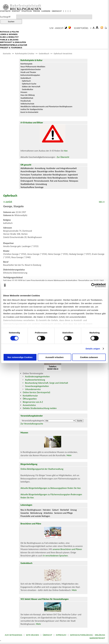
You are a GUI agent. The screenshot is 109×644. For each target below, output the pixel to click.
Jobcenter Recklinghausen (55, 175)
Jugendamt (73, 175)
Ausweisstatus (29, 405)
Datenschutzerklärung (81, 635)
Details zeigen (93, 349)
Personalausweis (42, 181)
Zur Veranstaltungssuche (32, 424)
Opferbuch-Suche (29, 84)
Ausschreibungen (28, 171)
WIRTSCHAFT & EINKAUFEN (13, 42)
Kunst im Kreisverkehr (29, 112)
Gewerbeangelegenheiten (37, 386)
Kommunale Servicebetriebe (33, 178)
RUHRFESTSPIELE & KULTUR (14, 45)
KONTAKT (16, 11)
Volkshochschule (27, 104)
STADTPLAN (27, 11)
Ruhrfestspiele (26, 64)
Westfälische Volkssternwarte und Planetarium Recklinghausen (46, 106)
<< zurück (8, 202)
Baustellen (60, 171)
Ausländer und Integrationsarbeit (61, 168)
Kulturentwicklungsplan (30, 75)
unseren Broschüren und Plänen (67, 549)
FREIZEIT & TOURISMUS (11, 48)
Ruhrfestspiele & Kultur (25, 54)
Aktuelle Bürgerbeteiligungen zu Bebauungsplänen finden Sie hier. (51, 488)
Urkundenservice (33, 389)
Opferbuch (26, 81)
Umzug (73, 510)
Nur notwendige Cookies (20, 357)
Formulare (25, 175)
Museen (24, 92)
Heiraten (47, 510)
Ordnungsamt (27, 181)
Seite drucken (33, 635)
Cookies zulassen (89, 357)
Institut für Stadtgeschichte (32, 109)
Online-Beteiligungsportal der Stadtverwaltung (42, 469)
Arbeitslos (48, 513)
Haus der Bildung (27, 95)
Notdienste (73, 178)
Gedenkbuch (44, 54)
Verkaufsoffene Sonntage (32, 187)
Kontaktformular (30, 396)
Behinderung (36, 513)
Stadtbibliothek (27, 98)
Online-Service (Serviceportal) (36, 392)
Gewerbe (25, 513)
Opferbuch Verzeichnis (63, 54)
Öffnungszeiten (30, 399)
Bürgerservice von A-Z (33, 402)
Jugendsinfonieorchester (31, 69)
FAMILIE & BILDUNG (9, 40)
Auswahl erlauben (54, 357)
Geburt (55, 510)
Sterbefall (64, 510)
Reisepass (74, 181)
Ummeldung (41, 184)
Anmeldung (40, 168)
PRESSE (37, 11)
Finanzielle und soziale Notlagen (35, 516)
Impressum (61, 635)
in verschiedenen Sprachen (55, 556)
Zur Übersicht (63, 157)
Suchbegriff (5, 17)
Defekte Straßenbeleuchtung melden (40, 408)
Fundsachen (36, 175)
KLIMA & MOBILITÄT (9, 37)
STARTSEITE (5, 11)
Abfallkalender (27, 168)
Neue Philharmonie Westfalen (33, 67)
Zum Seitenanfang (13, 635)
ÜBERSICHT (57, 11)
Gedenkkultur (28, 89)
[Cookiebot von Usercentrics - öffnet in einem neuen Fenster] (93, 285)
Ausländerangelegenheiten (37, 377)
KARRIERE (46, 11)
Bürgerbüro (71, 171)
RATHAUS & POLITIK (10, 32)
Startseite (7, 54)
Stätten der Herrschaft (31, 86)
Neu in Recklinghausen (31, 510)
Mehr (69, 455)
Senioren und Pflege (63, 513)
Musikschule (26, 101)
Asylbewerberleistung (35, 380)
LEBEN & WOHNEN (9, 34)
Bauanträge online (46, 171)
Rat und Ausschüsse (59, 181)
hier (66, 151)
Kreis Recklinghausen (57, 178)
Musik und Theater (28, 72)
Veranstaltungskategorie (33, 421)
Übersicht (48, 635)
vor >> (102, 202)
